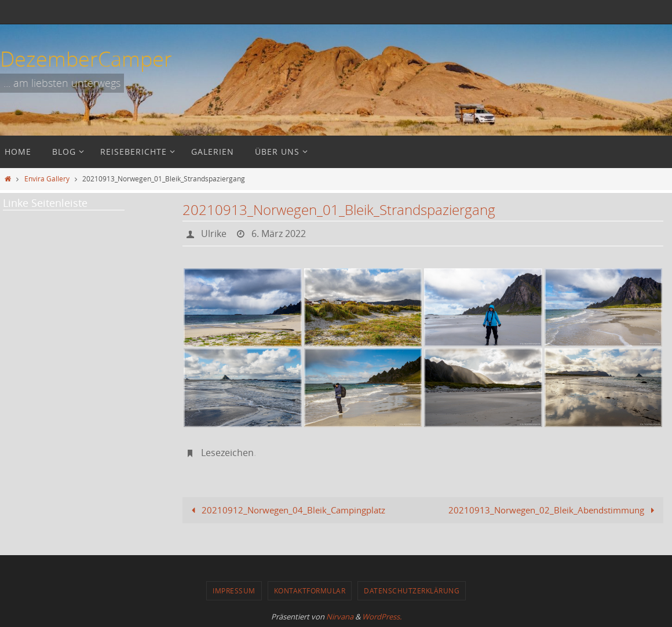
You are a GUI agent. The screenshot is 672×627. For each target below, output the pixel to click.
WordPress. (382, 617)
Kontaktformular (310, 590)
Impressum (234, 590)
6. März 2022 (279, 234)
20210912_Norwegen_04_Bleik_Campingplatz (286, 510)
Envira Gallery (47, 178)
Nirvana (340, 617)
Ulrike (214, 234)
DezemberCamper (86, 59)
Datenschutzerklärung (412, 590)
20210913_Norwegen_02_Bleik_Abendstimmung (554, 510)
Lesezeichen (227, 453)
